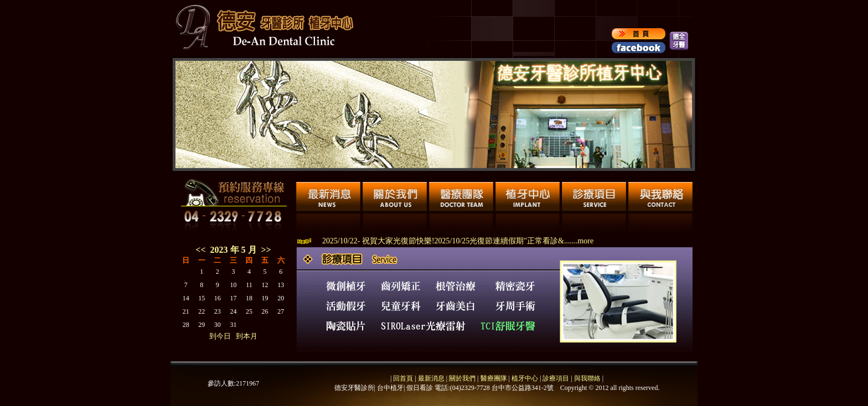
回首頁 (403, 378)
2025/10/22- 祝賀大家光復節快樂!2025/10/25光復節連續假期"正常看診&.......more (458, 241)
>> (266, 250)
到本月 (247, 336)
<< (200, 250)
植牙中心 (525, 378)
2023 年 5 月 (236, 250)
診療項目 (556, 378)
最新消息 (431, 378)
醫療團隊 (493, 378)
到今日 (220, 336)
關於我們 (461, 378)
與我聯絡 (587, 378)
